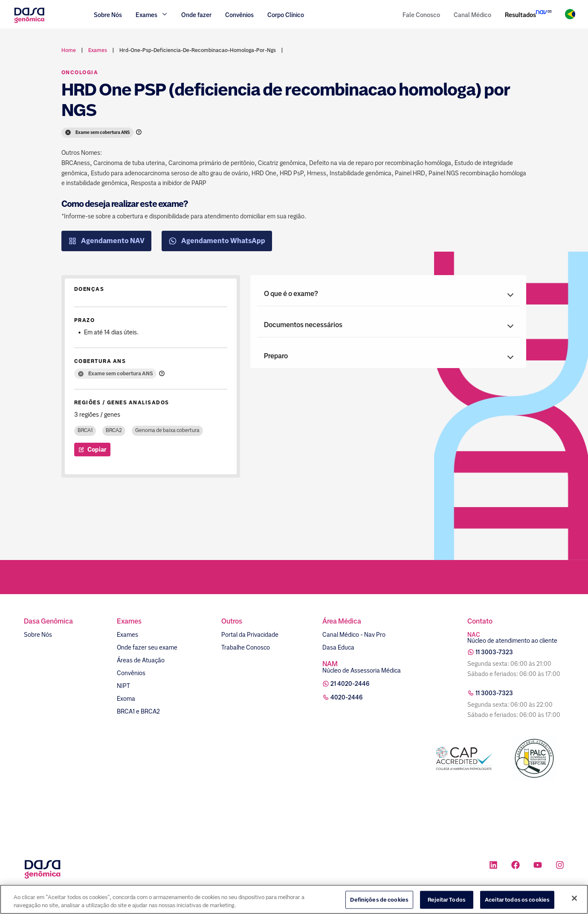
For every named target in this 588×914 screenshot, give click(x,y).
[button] (388, 294)
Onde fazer (196, 15)
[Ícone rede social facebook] (516, 866)
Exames (127, 635)
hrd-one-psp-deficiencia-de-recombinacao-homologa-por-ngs (198, 50)
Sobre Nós (108, 15)
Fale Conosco (421, 15)
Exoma (126, 699)
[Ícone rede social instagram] (560, 866)
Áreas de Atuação (141, 660)
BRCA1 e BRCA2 (138, 711)
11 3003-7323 (494, 652)
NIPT (123, 686)
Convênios (239, 15)
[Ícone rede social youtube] (538, 866)
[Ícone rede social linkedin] (493, 866)
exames (98, 50)
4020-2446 (347, 697)
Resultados (520, 15)
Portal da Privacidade (250, 635)
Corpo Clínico (286, 15)
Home (69, 50)
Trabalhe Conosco (246, 647)
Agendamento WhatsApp (217, 241)
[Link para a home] (29, 22)
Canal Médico (472, 15)
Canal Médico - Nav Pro (354, 635)
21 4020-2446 (350, 684)
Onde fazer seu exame (147, 647)
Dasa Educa (338, 647)
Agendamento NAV (106, 241)
